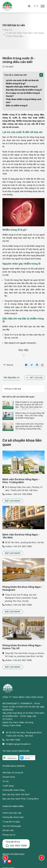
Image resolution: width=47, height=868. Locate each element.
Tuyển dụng (8, 786)
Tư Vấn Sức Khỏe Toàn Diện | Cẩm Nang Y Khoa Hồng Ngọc (24, 35)
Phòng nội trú (9, 835)
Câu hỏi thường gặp (12, 826)
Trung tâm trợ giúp (11, 822)
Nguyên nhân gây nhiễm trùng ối (22, 87)
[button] (41, 75)
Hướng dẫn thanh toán (13, 817)
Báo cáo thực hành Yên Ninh (16, 794)
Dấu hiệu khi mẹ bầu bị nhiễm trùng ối (24, 90)
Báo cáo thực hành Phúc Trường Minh (21, 799)
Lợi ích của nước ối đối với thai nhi (22, 80)
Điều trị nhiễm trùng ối (17, 105)
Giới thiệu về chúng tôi (13, 773)
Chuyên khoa (9, 777)
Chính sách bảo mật (12, 813)
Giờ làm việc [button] (8, 830)
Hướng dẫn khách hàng (13, 790)
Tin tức (6, 781)
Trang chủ (7, 30)
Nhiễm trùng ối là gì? (16, 84)
